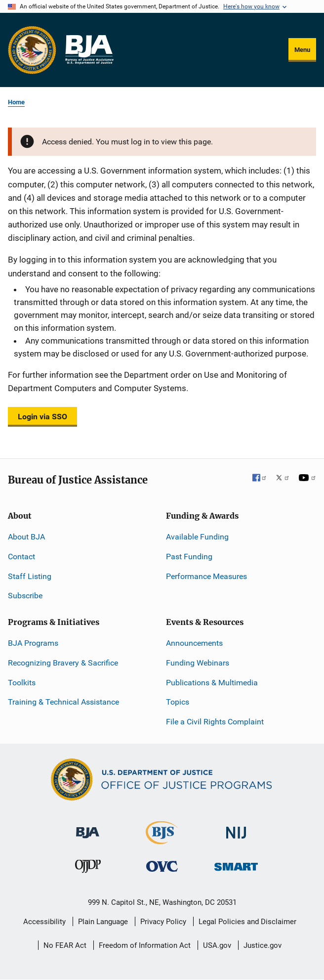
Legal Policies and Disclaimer (247, 922)
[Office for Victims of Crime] (162, 866)
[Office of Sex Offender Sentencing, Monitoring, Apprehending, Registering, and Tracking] (236, 864)
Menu (302, 50)
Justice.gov (263, 945)
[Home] (89, 50)
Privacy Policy (163, 922)
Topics (178, 702)
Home (16, 102)
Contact (21, 557)
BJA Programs (33, 643)
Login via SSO (42, 417)
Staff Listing (30, 576)
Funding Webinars (198, 663)
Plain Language (103, 922)
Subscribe (25, 596)
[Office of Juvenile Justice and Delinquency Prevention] (88, 869)
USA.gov (217, 945)
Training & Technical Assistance (63, 702)
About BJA (26, 537)
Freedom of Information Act (145, 945)
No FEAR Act (65, 945)
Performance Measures (206, 576)
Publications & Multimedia (212, 683)
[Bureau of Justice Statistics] (162, 840)
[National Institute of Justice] (236, 828)
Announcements (194, 643)
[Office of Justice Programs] (32, 50)
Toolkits (22, 683)
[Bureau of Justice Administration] (88, 828)
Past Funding (189, 557)
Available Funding (197, 537)
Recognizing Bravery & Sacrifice (63, 663)
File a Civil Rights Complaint (215, 722)
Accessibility (44, 922)
